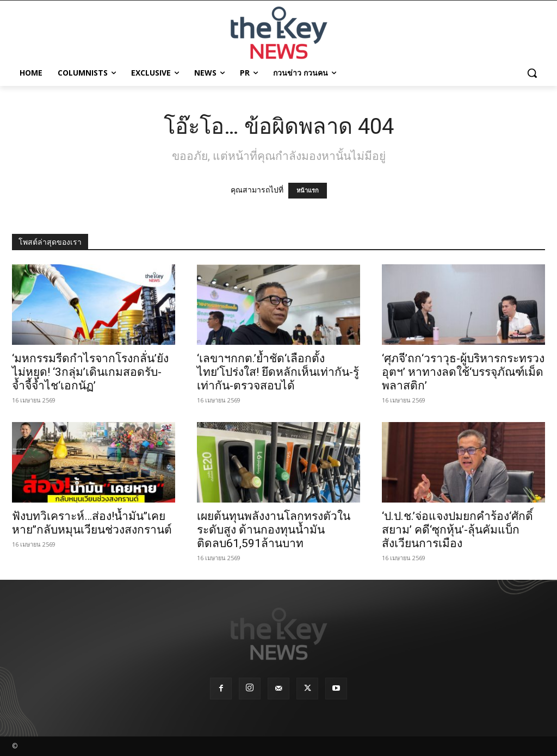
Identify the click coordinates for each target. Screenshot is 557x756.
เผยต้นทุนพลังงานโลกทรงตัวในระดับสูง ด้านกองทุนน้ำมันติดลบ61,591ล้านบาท (274, 530)
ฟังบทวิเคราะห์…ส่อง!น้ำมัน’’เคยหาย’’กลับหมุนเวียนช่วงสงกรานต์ (92, 523)
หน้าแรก (308, 191)
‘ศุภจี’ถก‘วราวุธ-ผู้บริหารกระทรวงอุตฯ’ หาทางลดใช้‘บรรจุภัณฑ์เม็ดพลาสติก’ (463, 372)
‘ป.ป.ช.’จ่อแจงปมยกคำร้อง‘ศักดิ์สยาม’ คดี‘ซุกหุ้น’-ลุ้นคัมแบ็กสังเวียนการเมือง (457, 530)
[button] (532, 73)
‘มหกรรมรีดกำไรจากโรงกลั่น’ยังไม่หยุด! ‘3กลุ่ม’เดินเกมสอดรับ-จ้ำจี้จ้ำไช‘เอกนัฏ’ (90, 372)
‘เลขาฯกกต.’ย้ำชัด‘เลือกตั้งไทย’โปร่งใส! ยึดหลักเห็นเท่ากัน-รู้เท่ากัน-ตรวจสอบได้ (278, 372)
